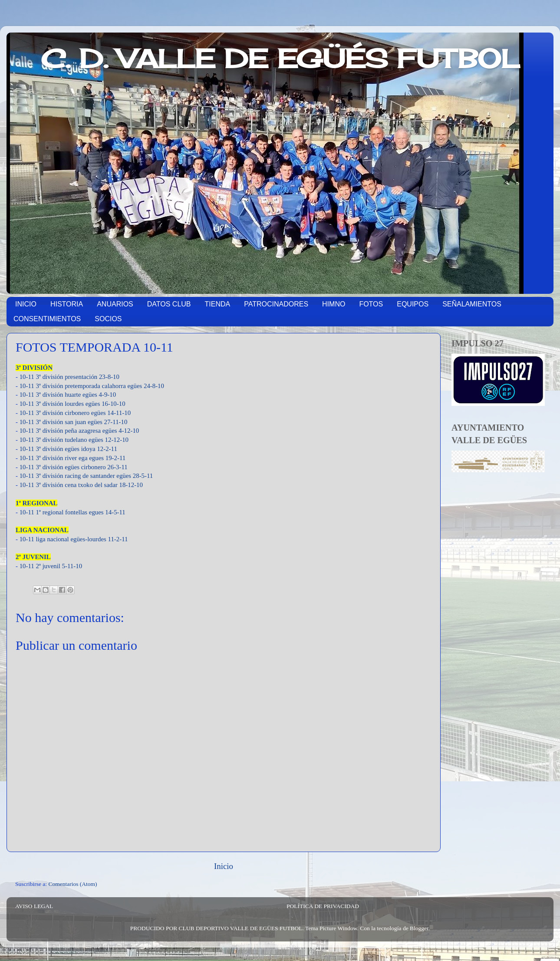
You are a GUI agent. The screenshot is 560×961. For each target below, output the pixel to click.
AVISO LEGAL (34, 906)
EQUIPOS (413, 304)
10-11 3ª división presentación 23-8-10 (69, 377)
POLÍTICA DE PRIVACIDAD (323, 906)
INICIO (26, 304)
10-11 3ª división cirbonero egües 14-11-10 (75, 413)
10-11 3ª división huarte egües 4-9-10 (68, 395)
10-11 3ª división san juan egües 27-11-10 (74, 422)
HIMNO (334, 304)
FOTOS (371, 304)
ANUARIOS (115, 304)
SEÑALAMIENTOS (472, 304)
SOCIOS (108, 319)
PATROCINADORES (276, 304)
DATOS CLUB (169, 304)
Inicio (224, 866)
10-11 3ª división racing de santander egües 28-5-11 (86, 476)
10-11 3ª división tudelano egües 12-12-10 (74, 440)
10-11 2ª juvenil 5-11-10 (51, 566)
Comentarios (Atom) (73, 884)
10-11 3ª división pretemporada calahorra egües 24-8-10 (92, 386)
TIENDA (218, 304)
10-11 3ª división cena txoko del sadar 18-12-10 (81, 485)
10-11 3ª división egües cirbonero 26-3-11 (74, 467)
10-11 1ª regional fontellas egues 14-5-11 (73, 512)
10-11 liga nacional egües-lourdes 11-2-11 (74, 539)
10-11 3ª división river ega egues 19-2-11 (73, 458)
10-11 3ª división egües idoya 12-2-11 (68, 449)
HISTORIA (67, 304)
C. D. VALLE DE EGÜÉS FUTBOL (280, 58)
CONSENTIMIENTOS (47, 319)
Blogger (419, 928)
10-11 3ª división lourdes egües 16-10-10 (72, 404)
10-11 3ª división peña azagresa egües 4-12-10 (79, 431)
